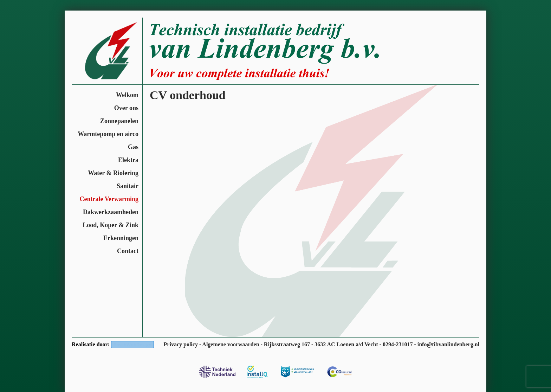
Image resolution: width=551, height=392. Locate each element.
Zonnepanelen (119, 121)
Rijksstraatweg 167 (287, 344)
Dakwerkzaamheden (111, 212)
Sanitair (128, 186)
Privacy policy (181, 344)
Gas (133, 147)
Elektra (128, 160)
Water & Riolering (113, 173)
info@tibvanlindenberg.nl (448, 344)
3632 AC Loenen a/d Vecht (346, 344)
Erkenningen (121, 238)
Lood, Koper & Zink (111, 225)
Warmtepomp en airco (108, 134)
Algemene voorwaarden (231, 344)
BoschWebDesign (132, 345)
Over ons (126, 108)
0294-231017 (398, 344)
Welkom (127, 95)
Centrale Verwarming (109, 199)
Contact (128, 251)
